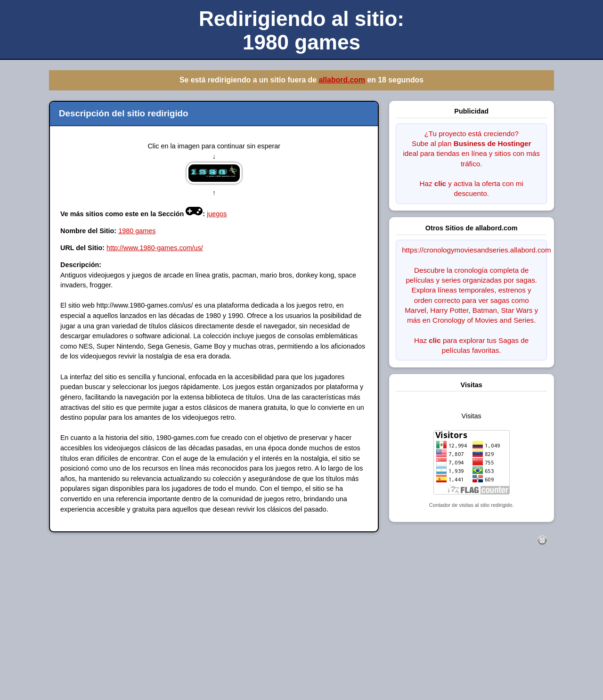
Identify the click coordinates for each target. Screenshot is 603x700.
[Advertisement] (283, 633)
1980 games (137, 231)
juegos (217, 214)
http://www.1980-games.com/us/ (155, 248)
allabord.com (342, 80)
